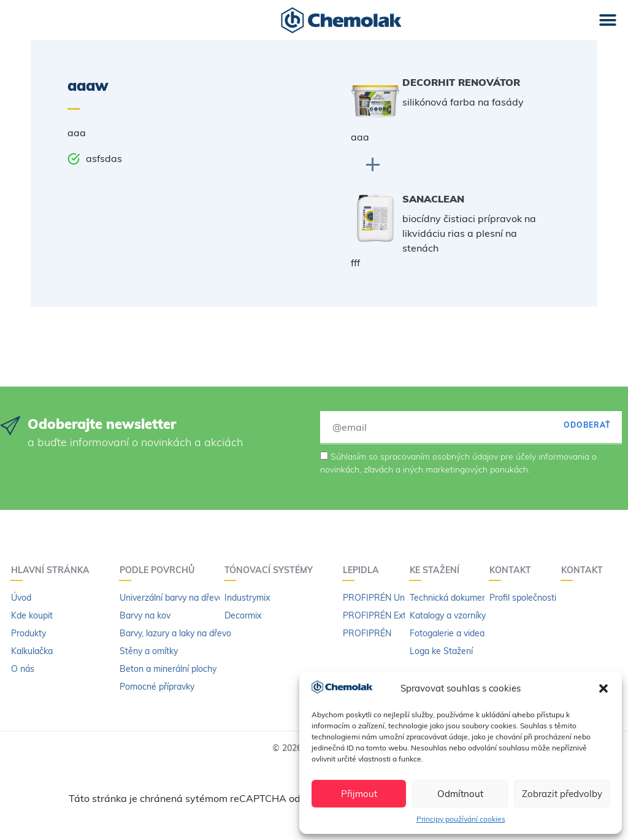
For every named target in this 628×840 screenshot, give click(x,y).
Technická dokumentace (457, 598)
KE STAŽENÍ (438, 570)
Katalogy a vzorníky (448, 615)
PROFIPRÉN (367, 633)
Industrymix (247, 598)
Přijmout (359, 794)
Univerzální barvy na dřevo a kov (183, 598)
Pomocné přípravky (157, 687)
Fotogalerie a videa (447, 633)
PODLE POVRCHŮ (160, 570)
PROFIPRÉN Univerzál (386, 598)
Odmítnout (460, 794)
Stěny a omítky (149, 651)
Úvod (21, 598)
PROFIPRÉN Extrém (382, 615)
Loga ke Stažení (441, 651)
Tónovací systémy (272, 570)
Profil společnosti (523, 598)
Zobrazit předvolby (562, 794)
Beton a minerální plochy (168, 669)
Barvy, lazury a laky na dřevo (175, 633)
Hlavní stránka (53, 570)
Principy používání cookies (461, 819)
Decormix (243, 615)
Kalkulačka (32, 651)
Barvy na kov (145, 615)
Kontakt (513, 570)
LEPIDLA (364, 570)
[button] (603, 688)
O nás (23, 669)
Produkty (29, 633)
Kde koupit (32, 615)
